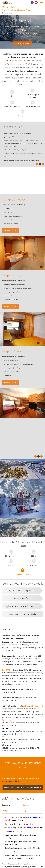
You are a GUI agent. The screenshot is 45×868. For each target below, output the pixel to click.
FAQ (24, 819)
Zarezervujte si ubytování (23, 44)
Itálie (13, 7)
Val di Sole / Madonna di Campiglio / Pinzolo (17, 10)
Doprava (26, 814)
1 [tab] (37, 170)
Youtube (36, 2)
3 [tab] (43, 170)
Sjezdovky (6, 814)
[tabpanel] (22, 260)
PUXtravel (5, 7)
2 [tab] (40, 170)
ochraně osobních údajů (10, 789)
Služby (4, 819)
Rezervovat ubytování (13, 237)
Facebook (32, 2)
